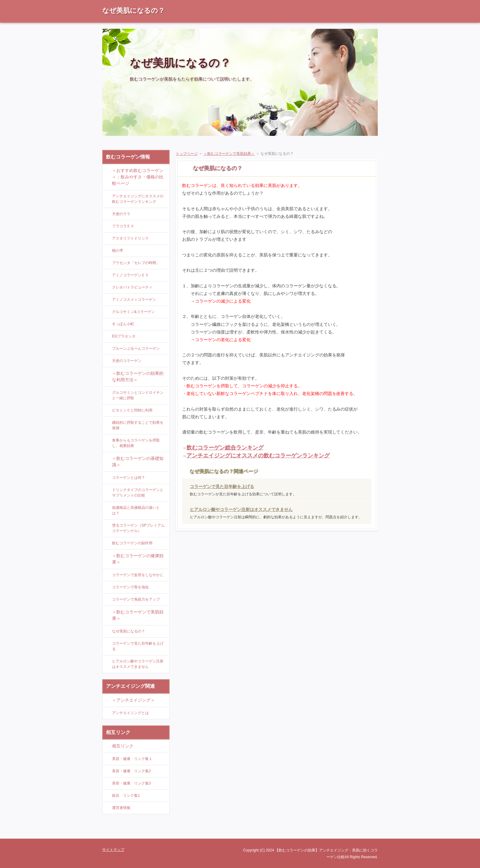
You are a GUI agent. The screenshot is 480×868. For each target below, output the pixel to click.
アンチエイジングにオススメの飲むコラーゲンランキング (258, 456)
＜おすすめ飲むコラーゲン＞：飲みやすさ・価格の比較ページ (138, 177)
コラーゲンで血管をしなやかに (138, 575)
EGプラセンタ (124, 336)
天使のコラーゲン (127, 361)
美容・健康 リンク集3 (131, 783)
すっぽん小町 (123, 324)
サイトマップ (364, 3)
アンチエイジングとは (130, 713)
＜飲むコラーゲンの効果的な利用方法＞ (138, 376)
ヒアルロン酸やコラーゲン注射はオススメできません (241, 509)
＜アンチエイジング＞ (133, 700)
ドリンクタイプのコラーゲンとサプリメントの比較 (138, 493)
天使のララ (121, 214)
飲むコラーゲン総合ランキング (225, 448)
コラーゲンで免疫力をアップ (136, 599)
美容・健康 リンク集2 (131, 771)
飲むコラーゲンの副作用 (132, 543)
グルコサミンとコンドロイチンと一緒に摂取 (138, 395)
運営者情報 (121, 808)
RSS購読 (335, 3)
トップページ (187, 154)
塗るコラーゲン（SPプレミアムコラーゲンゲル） (138, 528)
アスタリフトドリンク (130, 238)
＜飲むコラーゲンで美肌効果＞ (229, 154)
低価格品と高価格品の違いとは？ (136, 510)
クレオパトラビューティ (132, 287)
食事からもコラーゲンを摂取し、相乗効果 (136, 443)
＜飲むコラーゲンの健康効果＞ (138, 559)
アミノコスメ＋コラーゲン (134, 300)
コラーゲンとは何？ (129, 478)
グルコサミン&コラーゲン (133, 312)
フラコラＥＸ (123, 226)
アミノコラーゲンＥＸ (130, 275)
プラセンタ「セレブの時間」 (136, 263)
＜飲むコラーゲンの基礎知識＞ (138, 462)
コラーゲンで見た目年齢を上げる (222, 486)
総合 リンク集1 (126, 795)
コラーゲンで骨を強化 (130, 587)
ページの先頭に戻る (356, 834)
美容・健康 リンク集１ (132, 759)
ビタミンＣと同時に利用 (132, 410)
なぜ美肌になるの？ (133, 11)
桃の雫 (118, 251)
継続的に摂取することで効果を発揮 (138, 425)
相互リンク (123, 746)
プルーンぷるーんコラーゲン (136, 348)
